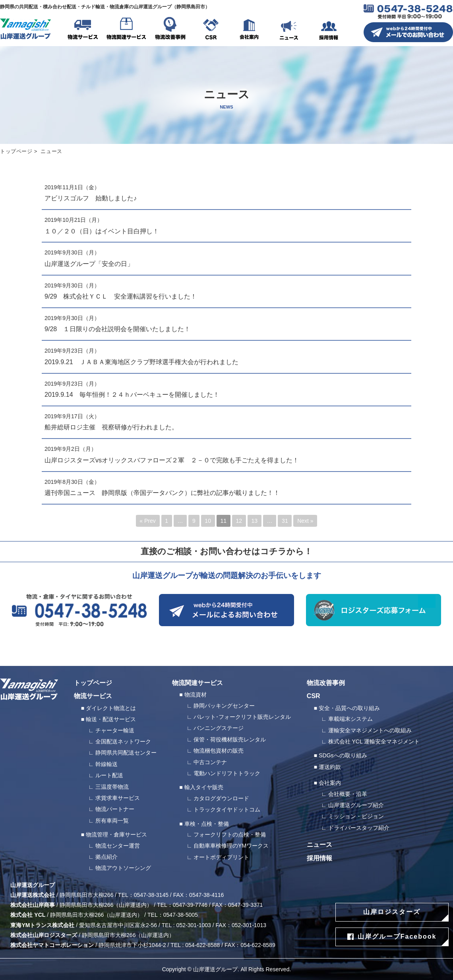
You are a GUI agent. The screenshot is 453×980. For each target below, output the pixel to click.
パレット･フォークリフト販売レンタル (242, 717)
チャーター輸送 (115, 730)
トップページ (16, 151)
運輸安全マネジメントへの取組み (370, 730)
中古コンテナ (210, 762)
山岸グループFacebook (397, 936)
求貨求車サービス (118, 798)
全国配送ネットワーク (123, 741)
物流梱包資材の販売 (219, 751)
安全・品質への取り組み (349, 708)
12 (239, 521)
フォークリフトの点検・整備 (230, 834)
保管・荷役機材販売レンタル (230, 739)
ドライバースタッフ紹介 (359, 828)
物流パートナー (115, 809)
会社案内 (249, 30)
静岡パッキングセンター (224, 706)
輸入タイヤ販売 (204, 787)
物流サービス (83, 30)
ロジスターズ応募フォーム (374, 610)
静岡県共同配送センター (126, 753)
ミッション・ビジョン (356, 816)
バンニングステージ (219, 728)
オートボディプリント (221, 857)
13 (255, 521)
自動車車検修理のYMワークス (231, 846)
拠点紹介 (106, 857)
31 (285, 521)
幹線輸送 (106, 764)
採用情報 (329, 30)
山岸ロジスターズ (392, 912)
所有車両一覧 (112, 821)
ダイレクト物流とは (111, 708)
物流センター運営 (118, 846)
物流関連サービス (126, 30)
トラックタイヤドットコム (227, 809)
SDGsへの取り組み (343, 755)
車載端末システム (350, 719)
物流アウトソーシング (123, 868)
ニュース (289, 30)
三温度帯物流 (112, 787)
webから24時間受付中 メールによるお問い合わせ (226, 610)
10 (208, 521)
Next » (305, 521)
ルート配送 (109, 775)
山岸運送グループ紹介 (356, 805)
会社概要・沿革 (348, 794)
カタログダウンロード (221, 798)
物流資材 (196, 695)
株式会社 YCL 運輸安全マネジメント (374, 741)
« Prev (147, 521)
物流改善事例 (170, 30)
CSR (211, 30)
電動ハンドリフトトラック (227, 773)
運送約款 (330, 767)
